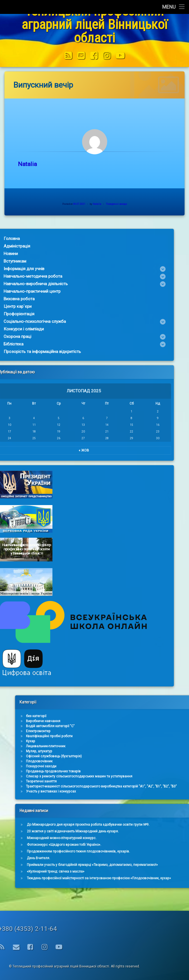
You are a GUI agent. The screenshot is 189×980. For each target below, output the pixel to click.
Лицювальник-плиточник (162, 746)
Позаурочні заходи (125, 204)
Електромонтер (155, 731)
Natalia (35, 164)
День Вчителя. (155, 858)
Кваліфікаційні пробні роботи (166, 736)
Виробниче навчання (160, 721)
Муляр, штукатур (155, 751)
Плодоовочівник (156, 761)
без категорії (153, 716)
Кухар (147, 741)
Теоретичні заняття (158, 781)
